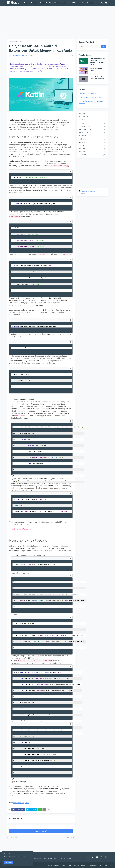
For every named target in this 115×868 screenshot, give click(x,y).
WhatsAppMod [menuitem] (60, 3)
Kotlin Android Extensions (21, 529)
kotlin (27, 803)
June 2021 (92, 149)
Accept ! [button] (9, 862)
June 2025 (92, 114)
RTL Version (104, 865)
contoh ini (19, 416)
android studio (19, 42)
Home (11, 42)
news (82, 105)
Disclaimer (93, 865)
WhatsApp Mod (97, 97)
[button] (102, 3)
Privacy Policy (66, 865)
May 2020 (92, 155)
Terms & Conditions (80, 865)
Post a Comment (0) (41, 831)
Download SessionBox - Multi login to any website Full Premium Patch (97, 62)
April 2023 (92, 139)
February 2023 (92, 146)
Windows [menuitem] (91, 3)
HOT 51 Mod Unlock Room (96, 69)
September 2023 (92, 130)
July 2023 (92, 136)
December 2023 (92, 126)
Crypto (82, 94)
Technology (84, 97)
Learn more (21, 856)
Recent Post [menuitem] (45, 3)
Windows (100, 101)
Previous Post (12, 838)
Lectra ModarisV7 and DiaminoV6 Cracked (97, 78)
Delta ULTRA (92, 94)
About (56, 865)
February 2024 (92, 123)
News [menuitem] (34, 3)
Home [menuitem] (26, 3)
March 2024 (92, 120)
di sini (42, 551)
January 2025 (92, 117)
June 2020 (92, 152)
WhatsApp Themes (87, 101)
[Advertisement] (57, 22)
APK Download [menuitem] (77, 3)
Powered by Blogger (87, 191)
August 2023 (92, 133)
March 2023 (92, 142)
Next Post (70, 838)
